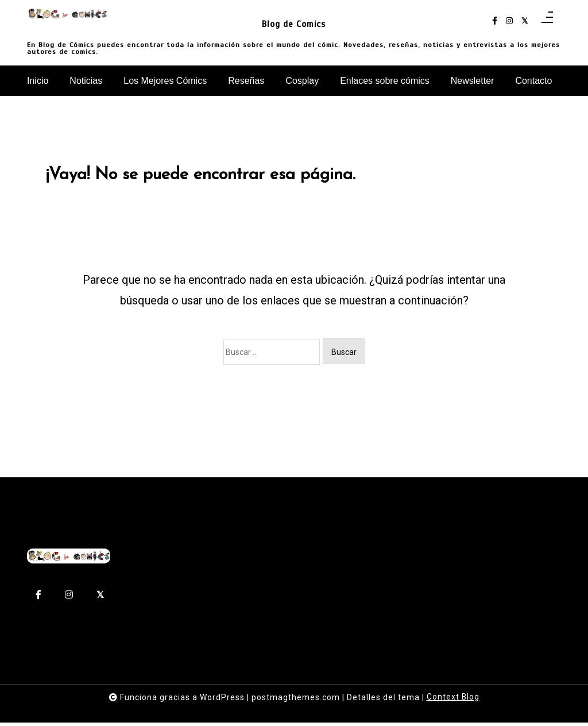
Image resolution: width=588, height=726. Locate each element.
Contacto (533, 81)
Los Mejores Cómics (165, 81)
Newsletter (473, 81)
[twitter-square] (525, 21)
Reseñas (246, 81)
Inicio (38, 81)
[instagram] (509, 21)
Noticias (86, 81)
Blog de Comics (294, 23)
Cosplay (302, 81)
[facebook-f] (495, 21)
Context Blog (453, 701)
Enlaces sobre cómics (385, 81)
